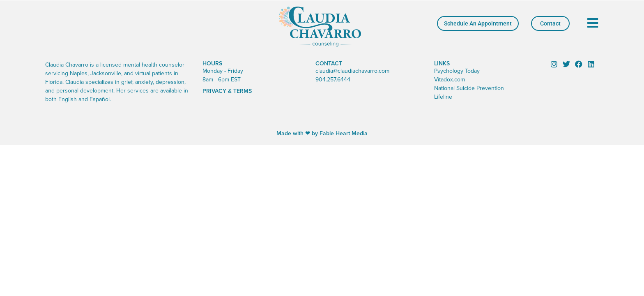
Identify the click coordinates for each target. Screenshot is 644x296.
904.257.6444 (333, 80)
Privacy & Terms (227, 91)
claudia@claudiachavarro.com (352, 71)
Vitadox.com (450, 80)
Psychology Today (457, 71)
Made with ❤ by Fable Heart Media (322, 133)
